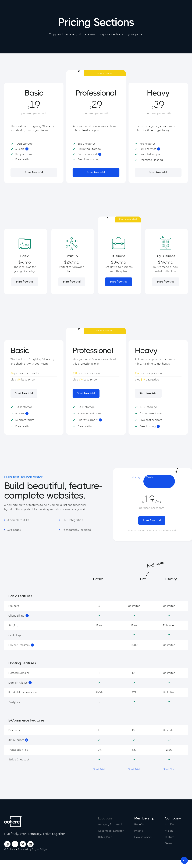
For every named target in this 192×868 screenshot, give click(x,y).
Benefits (139, 825)
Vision (169, 831)
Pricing (139, 831)
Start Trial (99, 769)
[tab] (136, 481)
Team (168, 843)
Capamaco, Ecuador (111, 831)
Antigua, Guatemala (111, 825)
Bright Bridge (40, 849)
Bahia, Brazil (106, 837)
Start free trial (34, 173)
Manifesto (171, 825)
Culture (170, 837)
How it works (143, 837)
